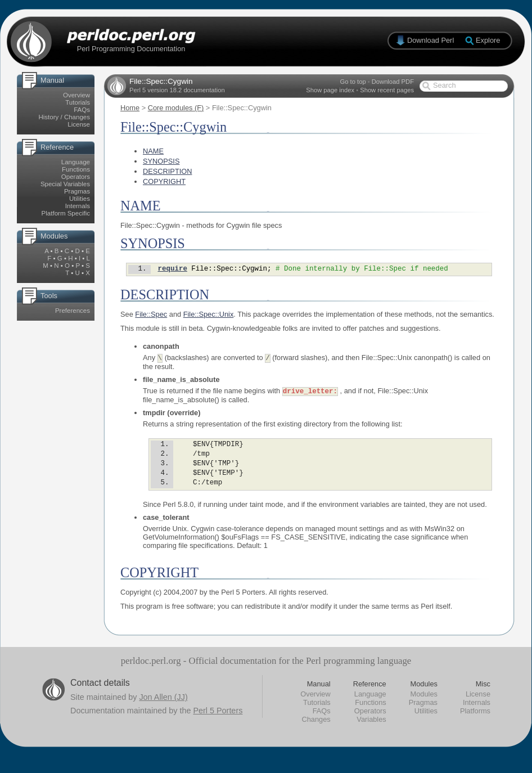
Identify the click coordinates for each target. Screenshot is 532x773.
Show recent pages (387, 90)
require (172, 270)
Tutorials (78, 102)
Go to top (353, 82)
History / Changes (64, 117)
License (79, 124)
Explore (488, 40)
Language (76, 162)
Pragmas (77, 191)
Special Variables (65, 184)
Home (130, 108)
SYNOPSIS (161, 161)
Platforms (475, 722)
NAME (153, 151)
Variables (371, 731)
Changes (316, 731)
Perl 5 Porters (218, 722)
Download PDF (393, 82)
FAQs (82, 110)
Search (445, 85)
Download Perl (430, 40)
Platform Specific (66, 213)
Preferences (73, 311)
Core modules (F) (176, 108)
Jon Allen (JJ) (163, 708)
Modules (424, 705)
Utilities (80, 199)
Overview (76, 95)
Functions (76, 169)
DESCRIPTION (167, 171)
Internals (78, 206)
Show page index (330, 90)
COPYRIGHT (164, 181)
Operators (76, 177)
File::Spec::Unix (209, 316)
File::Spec (151, 316)
